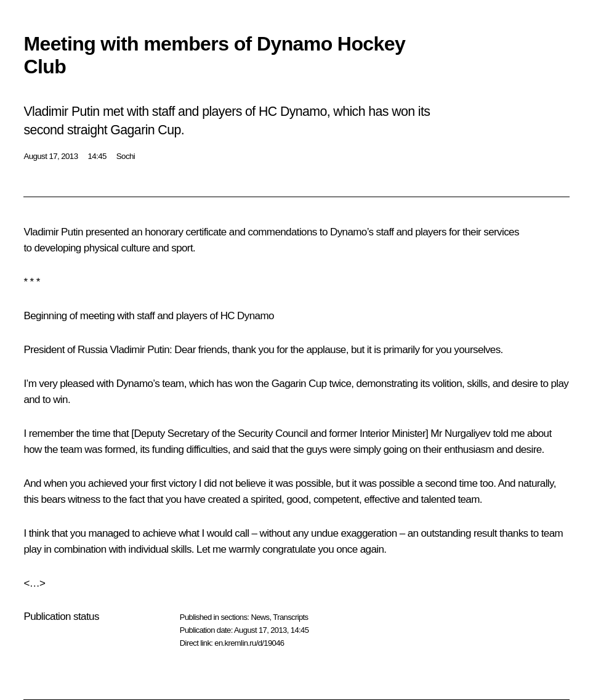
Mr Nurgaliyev (460, 433)
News (260, 617)
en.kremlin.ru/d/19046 (249, 643)
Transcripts (290, 617)
